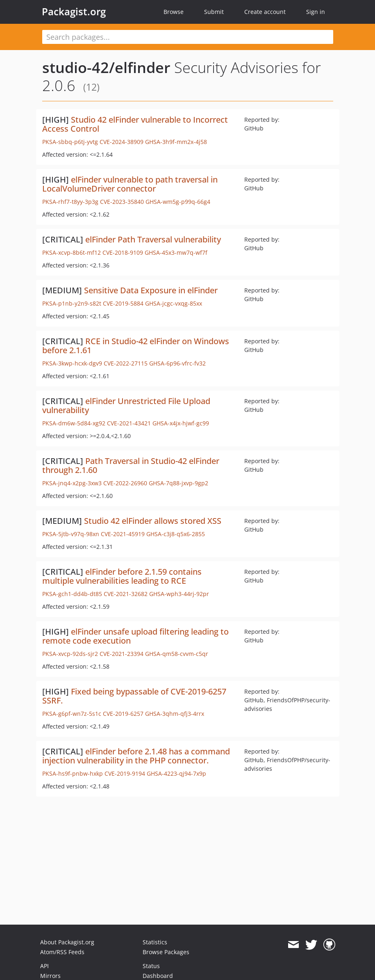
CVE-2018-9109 (123, 252)
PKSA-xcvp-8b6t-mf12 (72, 252)
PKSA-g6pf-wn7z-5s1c (72, 714)
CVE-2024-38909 (122, 142)
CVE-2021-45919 (123, 534)
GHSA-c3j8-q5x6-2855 (176, 534)
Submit (214, 12)
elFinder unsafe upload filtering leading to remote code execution (135, 636)
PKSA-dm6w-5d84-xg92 (74, 423)
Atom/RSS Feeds (62, 952)
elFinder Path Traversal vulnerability (153, 239)
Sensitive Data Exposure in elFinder (151, 290)
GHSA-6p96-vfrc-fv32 (177, 363)
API (44, 966)
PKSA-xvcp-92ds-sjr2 (70, 654)
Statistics (155, 942)
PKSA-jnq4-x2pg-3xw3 (72, 483)
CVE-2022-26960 (125, 483)
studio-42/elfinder (106, 67)
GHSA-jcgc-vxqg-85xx (174, 303)
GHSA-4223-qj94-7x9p (176, 773)
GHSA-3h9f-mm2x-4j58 (176, 142)
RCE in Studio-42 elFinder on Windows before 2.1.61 (136, 346)
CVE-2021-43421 (129, 423)
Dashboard (158, 976)
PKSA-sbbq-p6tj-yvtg (70, 142)
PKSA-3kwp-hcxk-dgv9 (72, 363)
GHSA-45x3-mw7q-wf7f (176, 252)
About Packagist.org (67, 942)
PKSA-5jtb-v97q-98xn (71, 534)
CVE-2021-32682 (126, 594)
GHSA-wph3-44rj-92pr (179, 594)
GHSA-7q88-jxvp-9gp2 (178, 483)
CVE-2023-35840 (122, 202)
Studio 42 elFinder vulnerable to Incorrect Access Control (135, 124)
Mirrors (50, 976)
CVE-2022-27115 (126, 363)
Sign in (316, 12)
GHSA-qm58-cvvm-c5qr (177, 654)
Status (151, 966)
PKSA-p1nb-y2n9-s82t (72, 303)
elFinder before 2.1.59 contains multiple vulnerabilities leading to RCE (122, 576)
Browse (174, 12)
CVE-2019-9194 (125, 773)
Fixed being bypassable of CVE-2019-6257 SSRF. (134, 696)
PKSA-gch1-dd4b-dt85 (72, 594)
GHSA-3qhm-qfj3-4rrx (175, 714)
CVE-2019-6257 (123, 714)
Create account (265, 12)
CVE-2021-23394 (122, 654)
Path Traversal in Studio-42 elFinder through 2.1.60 (131, 465)
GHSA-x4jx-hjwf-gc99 (181, 423)
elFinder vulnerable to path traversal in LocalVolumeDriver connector (130, 184)
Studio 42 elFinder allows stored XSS (153, 521)
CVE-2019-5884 (123, 303)
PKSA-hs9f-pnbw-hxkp (73, 773)
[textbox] (188, 37)
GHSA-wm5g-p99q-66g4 (178, 202)
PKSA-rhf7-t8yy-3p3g (70, 202)
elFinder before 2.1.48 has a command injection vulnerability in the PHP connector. (136, 756)
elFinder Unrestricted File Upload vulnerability (126, 405)
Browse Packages (166, 952)
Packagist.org (74, 11)
